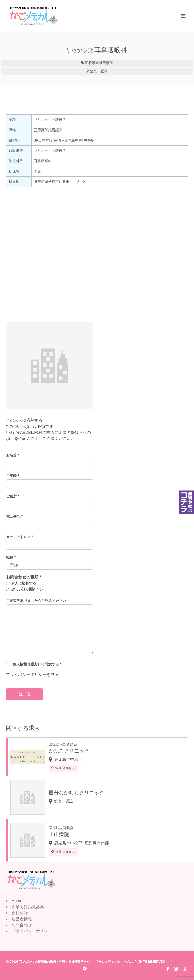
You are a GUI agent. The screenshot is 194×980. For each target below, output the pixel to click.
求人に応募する (24, 583)
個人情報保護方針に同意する (37, 664)
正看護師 (92, 63)
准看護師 (106, 63)
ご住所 (13, 496)
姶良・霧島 (99, 71)
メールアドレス (20, 537)
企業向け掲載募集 (28, 907)
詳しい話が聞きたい (27, 589)
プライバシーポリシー (32, 931)
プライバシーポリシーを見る (32, 675)
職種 (11, 557)
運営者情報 (22, 919)
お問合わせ (22, 925)
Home (17, 901)
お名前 (13, 455)
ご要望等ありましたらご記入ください (36, 601)
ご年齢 (13, 476)
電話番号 (14, 516)
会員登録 (20, 913)
